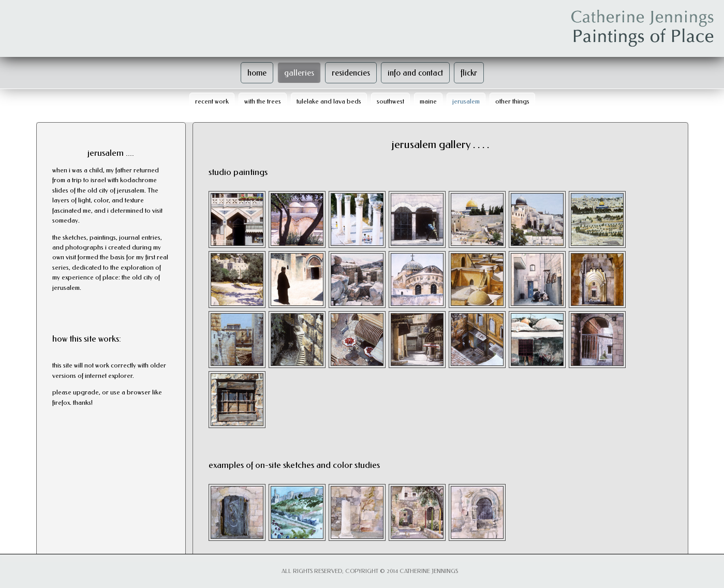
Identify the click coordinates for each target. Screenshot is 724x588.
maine (428, 101)
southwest (390, 101)
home (257, 73)
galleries (299, 73)
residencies (351, 73)
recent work (212, 101)
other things (512, 101)
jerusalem (466, 101)
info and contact (415, 73)
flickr (469, 73)
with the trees (263, 101)
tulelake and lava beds (329, 101)
